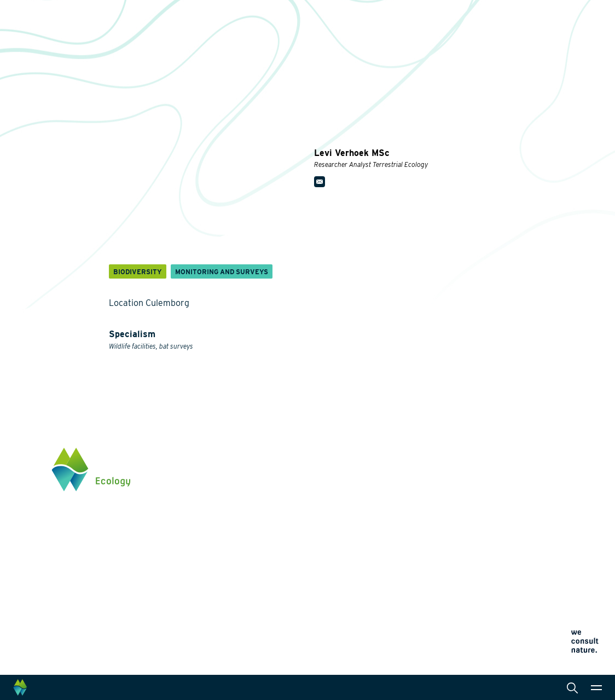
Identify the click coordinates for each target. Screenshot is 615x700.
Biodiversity (210, 472)
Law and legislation (310, 586)
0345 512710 (504, 498)
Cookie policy (399, 606)
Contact (394, 556)
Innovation (209, 608)
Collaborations (406, 488)
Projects (205, 621)
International (299, 551)
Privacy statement (405, 592)
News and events (410, 522)
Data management (308, 568)
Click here (500, 543)
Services (292, 454)
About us (396, 454)
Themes (204, 454)
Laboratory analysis (311, 502)
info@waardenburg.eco (523, 509)
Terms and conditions (411, 619)
